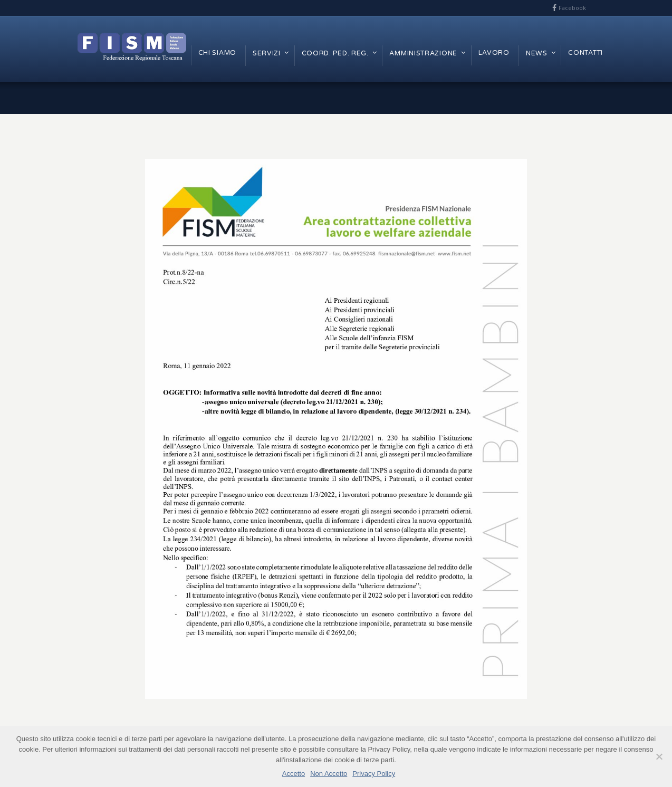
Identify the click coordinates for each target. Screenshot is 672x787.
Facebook (572, 8)
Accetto (294, 774)
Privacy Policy (374, 774)
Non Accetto (329, 774)
